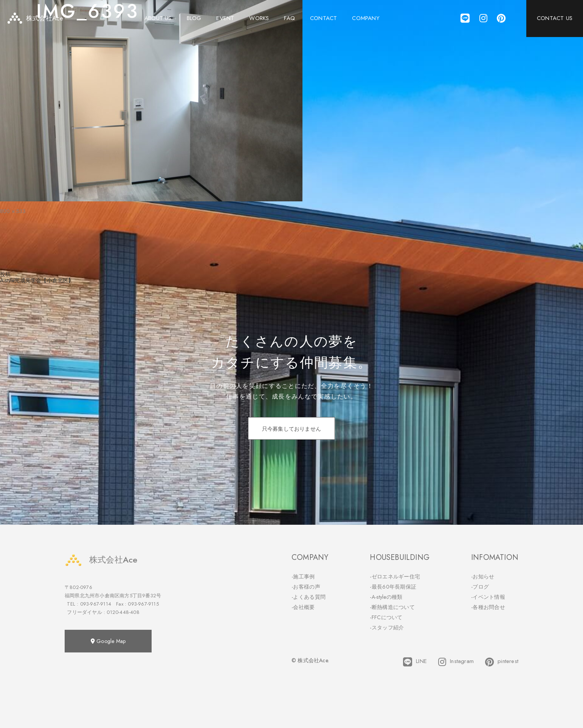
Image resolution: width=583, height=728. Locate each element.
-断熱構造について (392, 607)
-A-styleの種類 (386, 597)
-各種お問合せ (488, 607)
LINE (415, 662)
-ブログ (480, 587)
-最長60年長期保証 (393, 587)
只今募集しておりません (291, 429)
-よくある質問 (309, 597)
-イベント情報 (488, 597)
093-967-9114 (96, 604)
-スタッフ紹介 (387, 628)
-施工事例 (303, 577)
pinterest (502, 662)
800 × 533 (13, 211)
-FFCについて (386, 617)
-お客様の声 (306, 587)
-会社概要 (303, 607)
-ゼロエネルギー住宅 (395, 577)
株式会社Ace (101, 560)
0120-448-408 (123, 612)
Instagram (456, 662)
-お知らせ (483, 577)
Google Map (108, 641)
